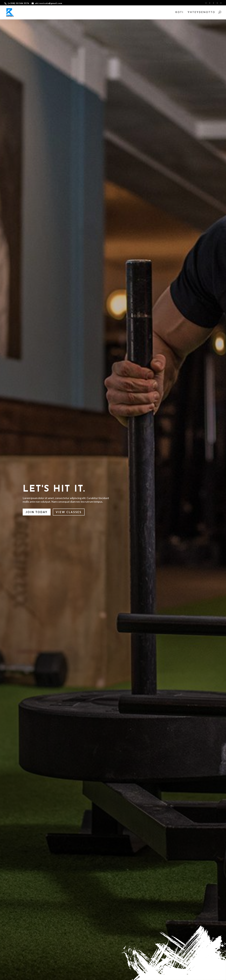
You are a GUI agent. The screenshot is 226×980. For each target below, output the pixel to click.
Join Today (37, 512)
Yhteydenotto (201, 12)
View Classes (69, 512)
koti (180, 12)
